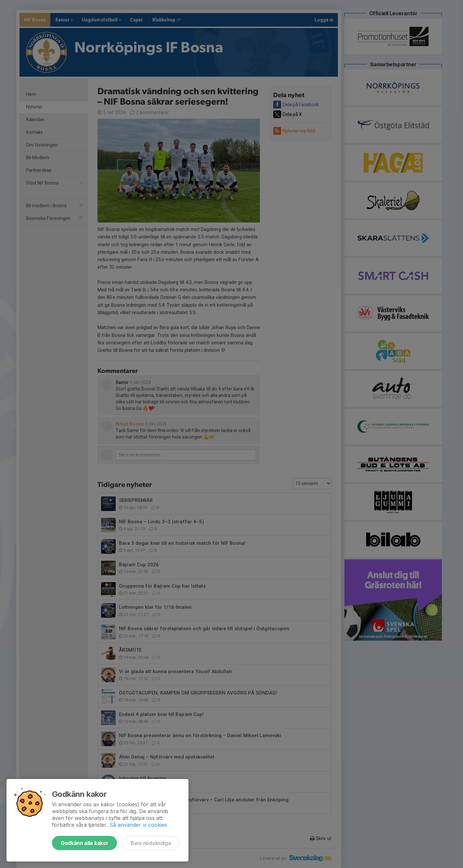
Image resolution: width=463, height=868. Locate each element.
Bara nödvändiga (151, 843)
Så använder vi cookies (138, 825)
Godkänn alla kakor (84, 843)
